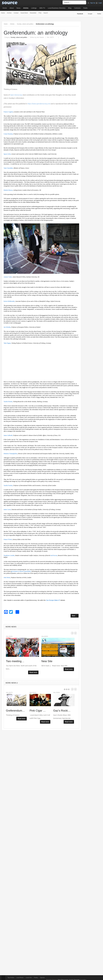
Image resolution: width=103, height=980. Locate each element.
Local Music (20, 978)
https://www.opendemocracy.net (39, 104)
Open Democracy (17, 95)
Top (3, 978)
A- (78, 24)
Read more (33, 672)
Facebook (80, 14)
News (18, 8)
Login (100, 3)
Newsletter (33, 13)
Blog (70, 8)
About (12, 8)
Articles (26, 8)
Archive (9, 13)
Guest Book (24, 13)
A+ (73, 24)
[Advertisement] (41, 362)
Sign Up (93, 3)
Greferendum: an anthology (36, 33)
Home (5, 8)
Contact (16, 13)
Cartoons (77, 8)
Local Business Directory (57, 8)
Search (46, 13)
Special (42, 978)
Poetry (36, 978)
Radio (85, 8)
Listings (34, 8)
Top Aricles (11, 978)
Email (62, 36)
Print (58, 36)
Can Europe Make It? (53, 600)
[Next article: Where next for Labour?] (75, 616)
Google (90, 14)
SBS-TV (42, 8)
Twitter (99, 14)
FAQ (40, 13)
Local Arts (29, 978)
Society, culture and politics (25, 24)
